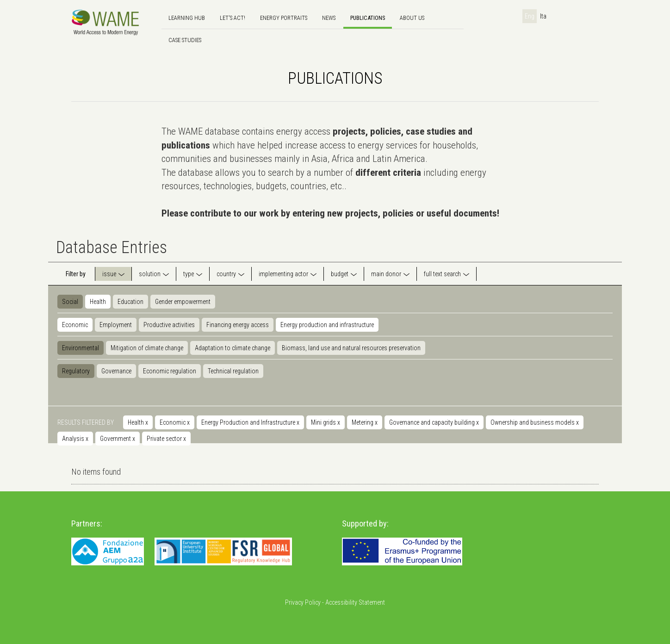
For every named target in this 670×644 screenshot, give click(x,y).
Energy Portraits (284, 18)
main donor (386, 274)
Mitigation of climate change (147, 348)
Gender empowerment (183, 302)
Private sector (166, 439)
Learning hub (187, 18)
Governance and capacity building (434, 422)
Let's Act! (233, 18)
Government (118, 439)
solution (150, 274)
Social (70, 302)
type (189, 274)
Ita (543, 16)
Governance (116, 371)
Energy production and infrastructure (327, 325)
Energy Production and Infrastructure (250, 422)
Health (98, 302)
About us (412, 18)
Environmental (81, 348)
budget (340, 274)
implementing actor (283, 274)
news (329, 18)
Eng (530, 16)
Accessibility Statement (355, 602)
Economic (75, 325)
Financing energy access (238, 325)
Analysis (75, 439)
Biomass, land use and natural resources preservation (351, 348)
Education (130, 302)
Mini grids (326, 422)
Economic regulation (170, 371)
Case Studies (185, 40)
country (226, 274)
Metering (365, 422)
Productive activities (169, 325)
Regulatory (76, 371)
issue (109, 274)
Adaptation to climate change (233, 348)
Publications (368, 18)
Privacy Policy (303, 602)
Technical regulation (233, 371)
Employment (116, 325)
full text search (442, 274)
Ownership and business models (535, 422)
